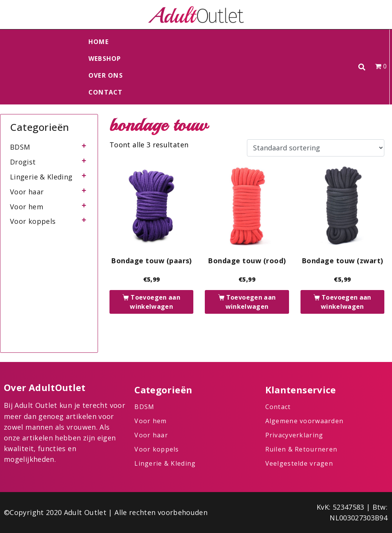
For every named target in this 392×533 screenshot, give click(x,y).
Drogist (23, 162)
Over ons (106, 75)
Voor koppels (33, 221)
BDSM (20, 147)
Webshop (105, 59)
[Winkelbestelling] (316, 148)
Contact (106, 92)
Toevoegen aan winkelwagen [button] (155, 302)
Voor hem (27, 207)
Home (99, 42)
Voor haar (27, 192)
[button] (362, 67)
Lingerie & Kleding (41, 177)
